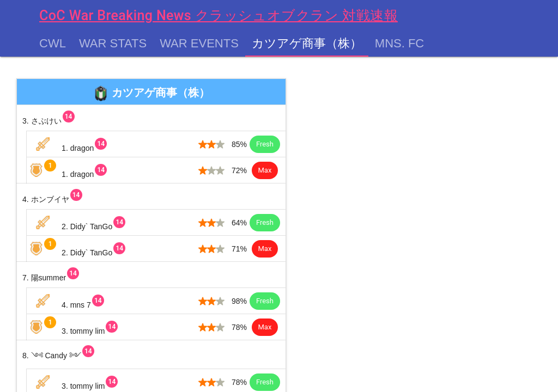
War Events (199, 44)
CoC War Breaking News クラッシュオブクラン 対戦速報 (219, 16)
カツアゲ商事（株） (307, 44)
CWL (53, 44)
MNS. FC (399, 44)
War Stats (113, 44)
